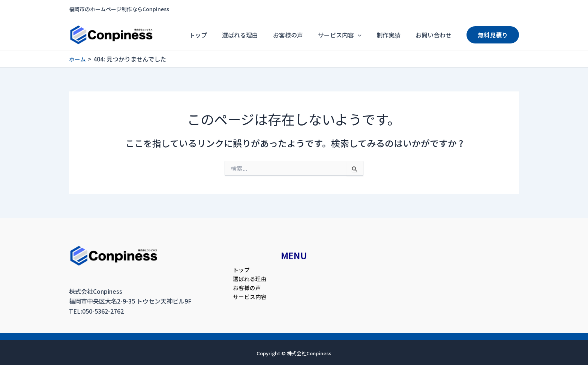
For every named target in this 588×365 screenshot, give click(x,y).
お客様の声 (314, 35)
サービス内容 (358, 35)
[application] (376, 35)
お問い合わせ (437, 35)
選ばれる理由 (274, 35)
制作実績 (400, 35)
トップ (239, 35)
